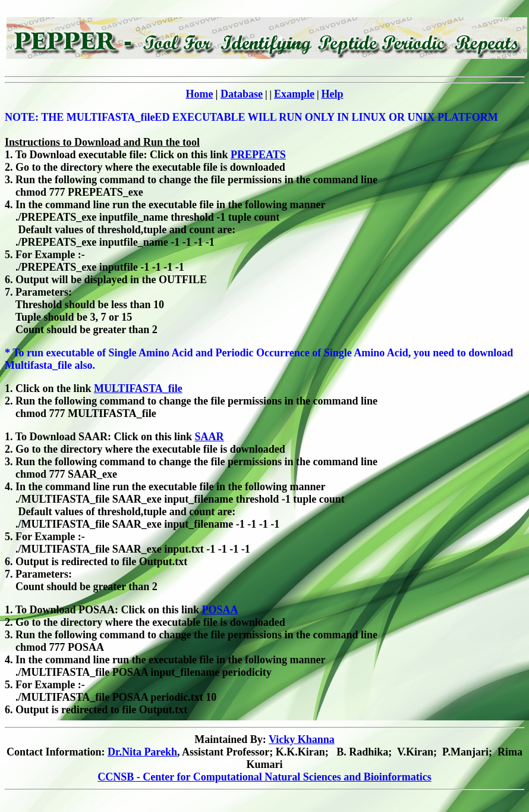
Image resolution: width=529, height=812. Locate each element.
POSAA (220, 610)
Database (242, 94)
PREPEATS (258, 155)
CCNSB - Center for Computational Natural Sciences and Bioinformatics (264, 777)
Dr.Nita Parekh (142, 752)
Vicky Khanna (302, 739)
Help (333, 94)
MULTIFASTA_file (138, 388)
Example (294, 94)
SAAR (210, 437)
